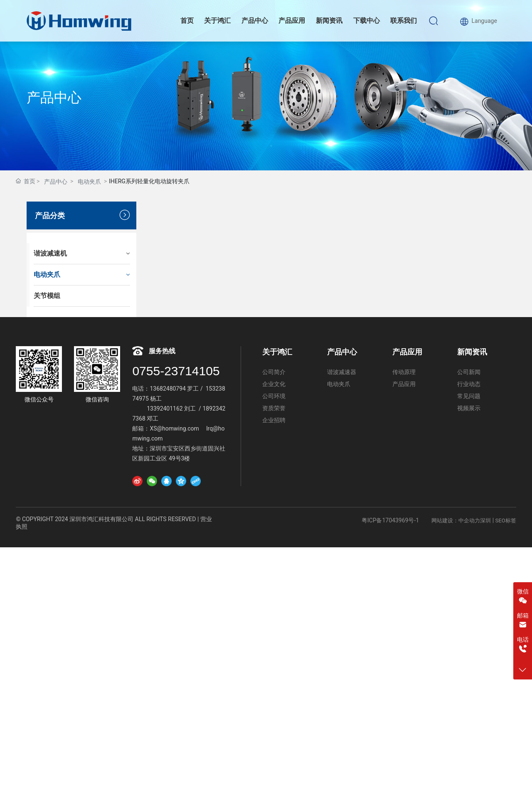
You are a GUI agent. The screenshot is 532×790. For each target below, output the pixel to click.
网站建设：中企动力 (456, 521)
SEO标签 (506, 521)
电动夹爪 (89, 182)
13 (153, 389)
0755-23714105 (176, 371)
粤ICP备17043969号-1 (390, 520)
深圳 (485, 521)
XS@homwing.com (175, 428)
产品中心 (54, 97)
